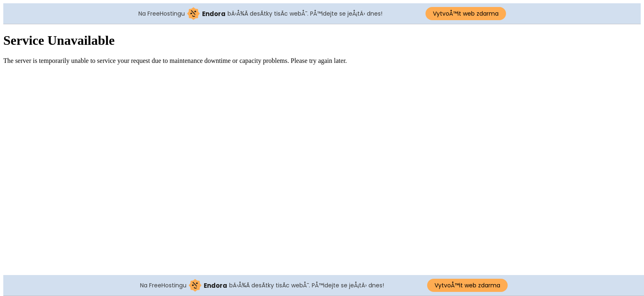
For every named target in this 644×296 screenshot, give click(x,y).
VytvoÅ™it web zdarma (466, 14)
